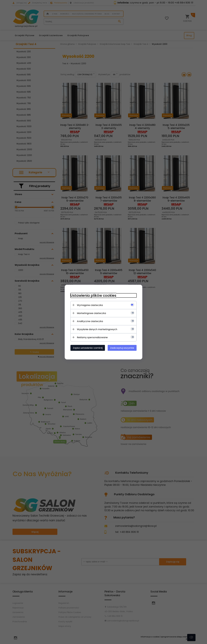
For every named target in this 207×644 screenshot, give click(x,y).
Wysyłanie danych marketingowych (97, 329)
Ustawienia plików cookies (93, 295)
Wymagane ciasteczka (90, 305)
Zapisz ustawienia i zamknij (88, 348)
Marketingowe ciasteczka (91, 313)
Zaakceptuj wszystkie (122, 348)
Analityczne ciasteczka (90, 321)
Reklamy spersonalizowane (92, 337)
